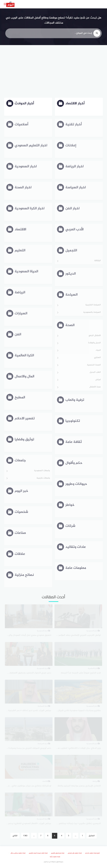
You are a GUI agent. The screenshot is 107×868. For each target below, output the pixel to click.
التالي (15, 836)
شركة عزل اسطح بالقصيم (58, 853)
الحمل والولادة (94, 343)
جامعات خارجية (43, 478)
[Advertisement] (53, 72)
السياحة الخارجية (93, 305)
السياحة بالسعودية (92, 312)
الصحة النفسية (94, 365)
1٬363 (25, 836)
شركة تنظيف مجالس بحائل (18, 853)
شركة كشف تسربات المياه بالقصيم (38, 853)
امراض (98, 380)
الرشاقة (97, 261)
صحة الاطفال (95, 387)
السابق (92, 836)
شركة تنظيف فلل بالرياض (75, 853)
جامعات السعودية (42, 471)
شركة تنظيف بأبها (55, 857)
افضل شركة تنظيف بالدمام (92, 853)
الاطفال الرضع (95, 336)
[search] (97, 35)
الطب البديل (95, 372)
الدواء (98, 350)
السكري (97, 358)
